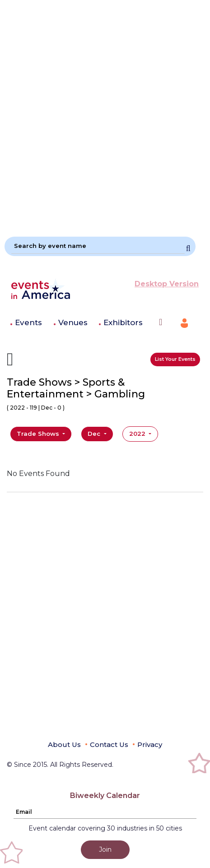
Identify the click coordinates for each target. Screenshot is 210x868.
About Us (64, 744)
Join (105, 849)
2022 (138, 434)
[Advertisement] (105, 114)
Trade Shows (39, 434)
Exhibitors (123, 322)
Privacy (150, 744)
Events (28, 322)
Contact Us (109, 744)
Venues (73, 322)
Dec (95, 434)
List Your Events (175, 359)
